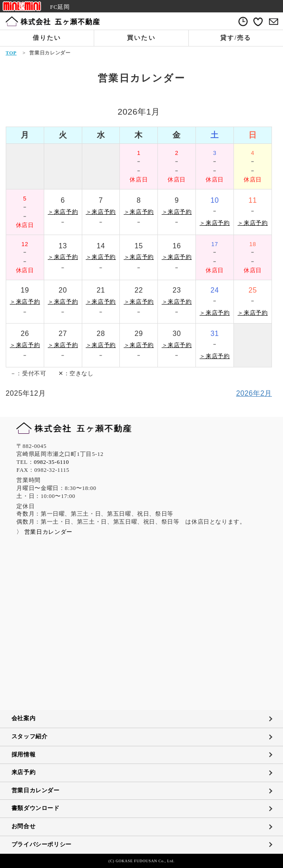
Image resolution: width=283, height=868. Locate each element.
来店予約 (24, 772)
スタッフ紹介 (30, 737)
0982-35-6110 (51, 462)
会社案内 (24, 718)
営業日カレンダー (36, 791)
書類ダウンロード (36, 808)
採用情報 (24, 755)
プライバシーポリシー (42, 845)
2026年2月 (254, 393)
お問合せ (24, 826)
